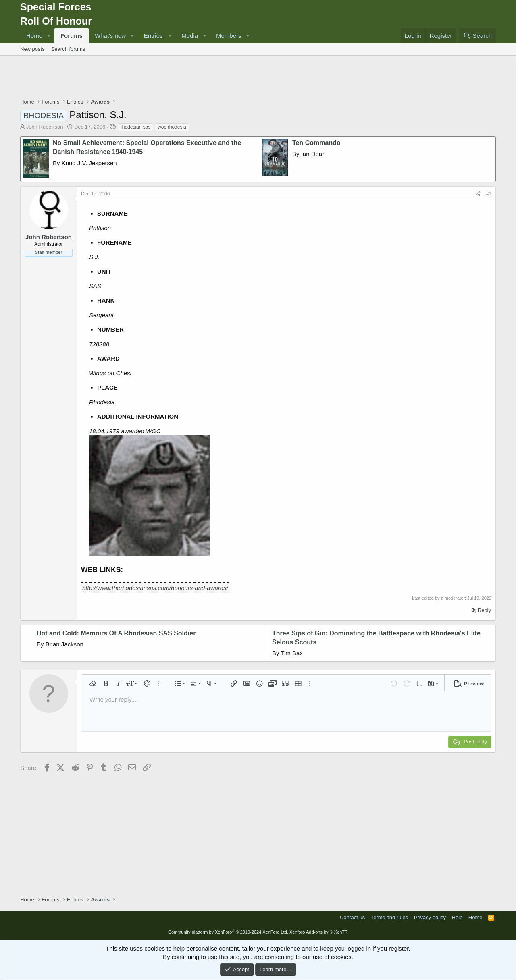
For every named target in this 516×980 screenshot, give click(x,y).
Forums (72, 36)
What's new (110, 36)
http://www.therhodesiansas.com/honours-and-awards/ (155, 588)
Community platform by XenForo (228, 932)
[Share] (478, 194)
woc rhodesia (172, 127)
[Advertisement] (258, 78)
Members (229, 36)
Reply (484, 610)
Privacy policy (430, 917)
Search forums (68, 49)
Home (34, 36)
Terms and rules (389, 917)
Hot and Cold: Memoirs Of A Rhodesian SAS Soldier (116, 633)
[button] (49, 36)
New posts (32, 49)
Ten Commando (316, 143)
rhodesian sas (136, 127)
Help (457, 917)
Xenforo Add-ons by (319, 932)
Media (190, 36)
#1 (489, 194)
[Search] (478, 36)
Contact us (352, 917)
